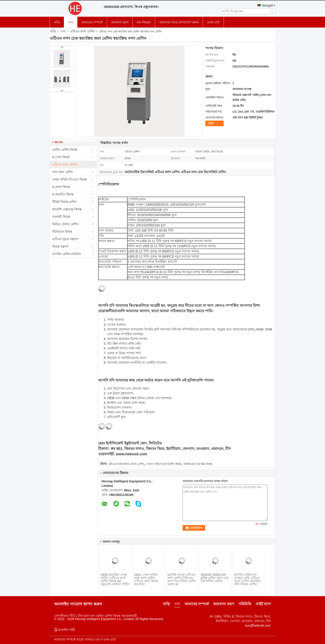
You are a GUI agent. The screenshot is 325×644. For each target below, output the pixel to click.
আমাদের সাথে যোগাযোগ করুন (179, 22)
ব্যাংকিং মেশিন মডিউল (66, 254)
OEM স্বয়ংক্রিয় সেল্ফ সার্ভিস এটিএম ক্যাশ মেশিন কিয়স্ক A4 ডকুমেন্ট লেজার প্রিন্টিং (115, 579)
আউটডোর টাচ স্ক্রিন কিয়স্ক (198, 464)
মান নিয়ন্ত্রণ (144, 22)
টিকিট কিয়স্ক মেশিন (64, 202)
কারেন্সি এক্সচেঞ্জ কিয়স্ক (67, 209)
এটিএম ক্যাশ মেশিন (82, 31)
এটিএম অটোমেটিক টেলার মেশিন (126, 464)
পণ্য (71, 22)
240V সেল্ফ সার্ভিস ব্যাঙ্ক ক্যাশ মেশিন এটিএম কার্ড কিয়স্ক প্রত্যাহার (146, 579)
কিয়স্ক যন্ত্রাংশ (60, 246)
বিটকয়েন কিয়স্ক (62, 232)
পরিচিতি (245, 604)
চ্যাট (211, 123)
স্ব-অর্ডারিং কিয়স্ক (63, 194)
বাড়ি (57, 22)
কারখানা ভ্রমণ (120, 22)
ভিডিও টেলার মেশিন (65, 224)
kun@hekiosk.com (258, 625)
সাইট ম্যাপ (263, 604)
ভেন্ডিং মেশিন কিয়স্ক (65, 150)
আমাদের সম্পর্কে (92, 22)
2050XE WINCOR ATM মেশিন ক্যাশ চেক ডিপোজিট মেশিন (215, 578)
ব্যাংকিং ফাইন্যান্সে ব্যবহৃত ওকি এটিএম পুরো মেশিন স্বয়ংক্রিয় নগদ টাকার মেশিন (247, 579)
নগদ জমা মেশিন (62, 172)
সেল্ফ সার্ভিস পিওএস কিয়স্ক (70, 179)
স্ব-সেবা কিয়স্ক (61, 157)
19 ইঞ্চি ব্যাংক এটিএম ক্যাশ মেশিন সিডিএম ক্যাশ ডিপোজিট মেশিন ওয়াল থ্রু (182, 579)
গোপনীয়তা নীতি (65, 616)
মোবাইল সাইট (65, 630)
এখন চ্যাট (213, 22)
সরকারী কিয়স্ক (61, 217)
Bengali (268, 5)
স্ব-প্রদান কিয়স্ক (61, 187)
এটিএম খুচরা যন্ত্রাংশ (65, 239)
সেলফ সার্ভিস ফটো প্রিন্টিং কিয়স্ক (164, 464)
